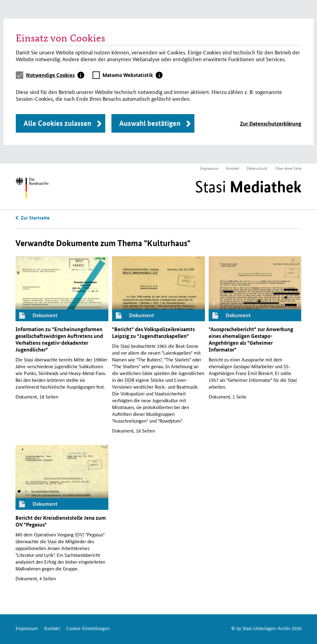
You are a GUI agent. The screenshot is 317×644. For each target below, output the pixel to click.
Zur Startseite (35, 218)
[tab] (55, 75)
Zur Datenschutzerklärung (271, 124)
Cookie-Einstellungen (88, 628)
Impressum (209, 168)
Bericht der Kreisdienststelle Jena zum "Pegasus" (61, 521)
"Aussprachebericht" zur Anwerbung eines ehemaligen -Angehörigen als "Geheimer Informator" (251, 339)
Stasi (248, 187)
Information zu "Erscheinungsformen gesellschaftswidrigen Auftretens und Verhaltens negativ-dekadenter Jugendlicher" (59, 339)
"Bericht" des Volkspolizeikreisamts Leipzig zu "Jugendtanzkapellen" (153, 333)
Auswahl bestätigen (150, 123)
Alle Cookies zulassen (57, 123)
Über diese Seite (288, 168)
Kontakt (232, 168)
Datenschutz (257, 168)
